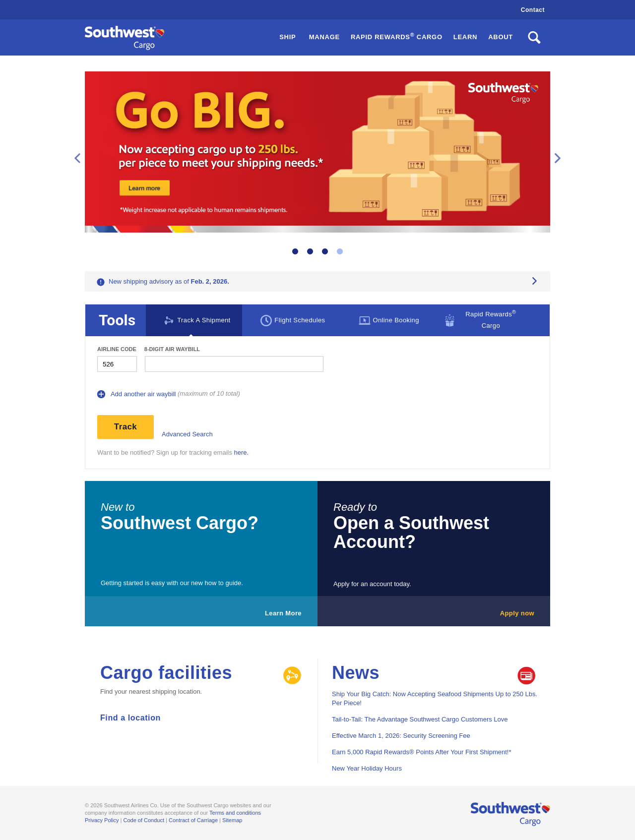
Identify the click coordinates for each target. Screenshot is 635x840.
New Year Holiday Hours (367, 768)
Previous (77, 158)
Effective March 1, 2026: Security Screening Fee (401, 736)
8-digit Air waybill (172, 349)
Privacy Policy (102, 820)
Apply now (517, 613)
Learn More (283, 613)
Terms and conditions (235, 813)
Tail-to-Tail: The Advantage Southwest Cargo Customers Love (420, 719)
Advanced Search (187, 434)
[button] (397, 37)
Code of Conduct (144, 820)
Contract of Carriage (193, 820)
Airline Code (117, 349)
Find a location (130, 718)
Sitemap (232, 820)
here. (242, 452)
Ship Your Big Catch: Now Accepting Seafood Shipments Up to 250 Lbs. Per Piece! (435, 698)
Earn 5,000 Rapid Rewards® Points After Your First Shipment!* (422, 752)
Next (558, 158)
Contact (533, 10)
